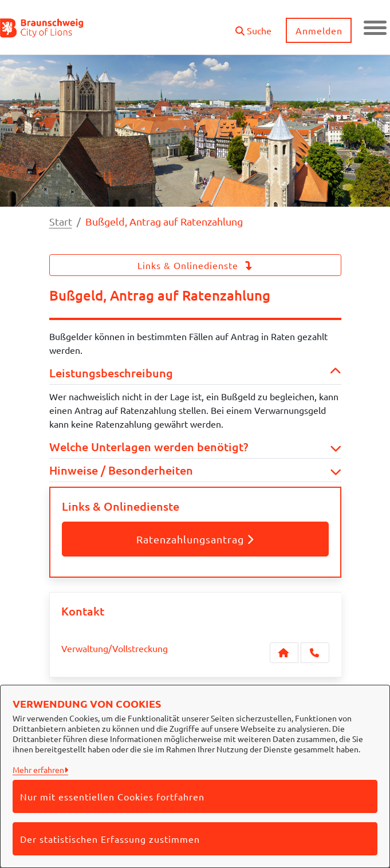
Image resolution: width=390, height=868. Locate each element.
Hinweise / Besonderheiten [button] (195, 470)
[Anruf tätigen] (315, 653)
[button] (253, 26)
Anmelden (319, 30)
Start (61, 221)
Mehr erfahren (38, 770)
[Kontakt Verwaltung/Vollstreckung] (284, 653)
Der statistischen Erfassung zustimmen (110, 839)
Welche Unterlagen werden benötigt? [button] (195, 447)
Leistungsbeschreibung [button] (195, 373)
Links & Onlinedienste (195, 265)
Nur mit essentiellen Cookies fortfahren (112, 796)
